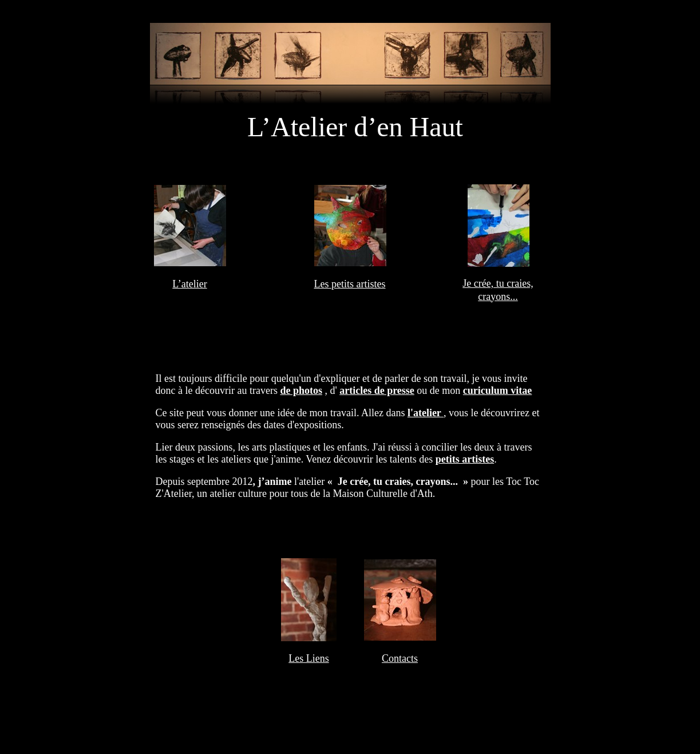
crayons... (498, 297)
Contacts (400, 658)
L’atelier (189, 284)
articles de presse (377, 390)
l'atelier (426, 413)
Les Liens (309, 658)
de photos (301, 390)
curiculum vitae (497, 390)
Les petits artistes (350, 284)
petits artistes (465, 459)
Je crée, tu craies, (498, 283)
